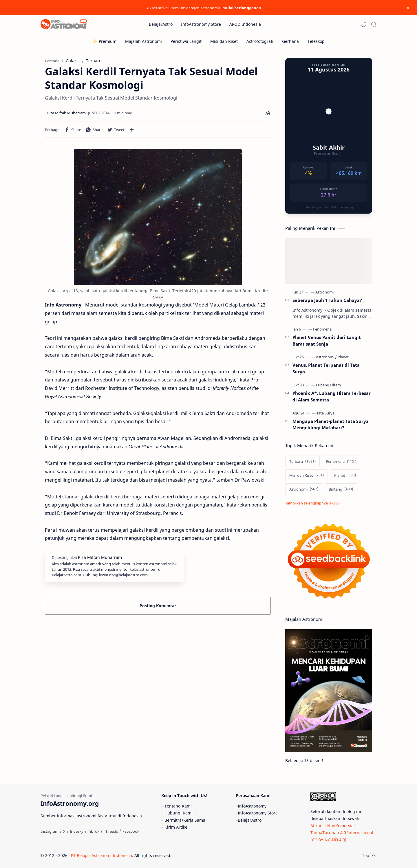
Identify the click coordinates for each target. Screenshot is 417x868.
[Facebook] (131, 831)
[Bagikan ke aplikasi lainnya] (132, 130)
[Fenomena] (322, 329)
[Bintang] (341, 489)
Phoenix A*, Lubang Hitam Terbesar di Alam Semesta (332, 396)
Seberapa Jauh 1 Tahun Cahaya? (327, 300)
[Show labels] (314, 503)
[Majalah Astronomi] (143, 41)
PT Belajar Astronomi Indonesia (101, 855)
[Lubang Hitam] (328, 385)
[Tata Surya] (325, 413)
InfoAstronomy (252, 806)
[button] (364, 24)
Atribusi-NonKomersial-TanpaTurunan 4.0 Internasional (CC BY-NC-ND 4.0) (342, 833)
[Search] (374, 24)
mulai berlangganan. (242, 8)
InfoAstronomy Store (258, 813)
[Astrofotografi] (260, 41)
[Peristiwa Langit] (186, 41)
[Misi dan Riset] (224, 41)
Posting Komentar (158, 606)
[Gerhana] (290, 41)
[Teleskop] (316, 41)
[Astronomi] (324, 292)
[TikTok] (94, 831)
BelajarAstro (250, 820)
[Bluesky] (77, 831)
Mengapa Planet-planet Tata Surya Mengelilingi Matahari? (331, 424)
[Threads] (111, 831)
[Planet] (343, 357)
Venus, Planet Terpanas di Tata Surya (326, 368)
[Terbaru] (302, 461)
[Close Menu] (408, 8)
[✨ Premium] (105, 41)
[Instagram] (50, 831)
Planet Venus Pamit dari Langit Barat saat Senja (327, 341)
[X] (64, 831)
